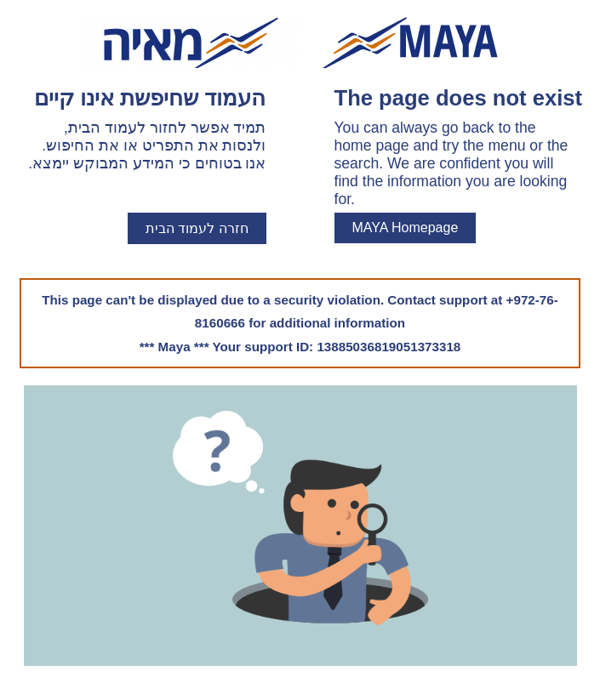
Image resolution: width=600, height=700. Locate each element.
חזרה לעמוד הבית (197, 228)
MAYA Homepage (406, 228)
